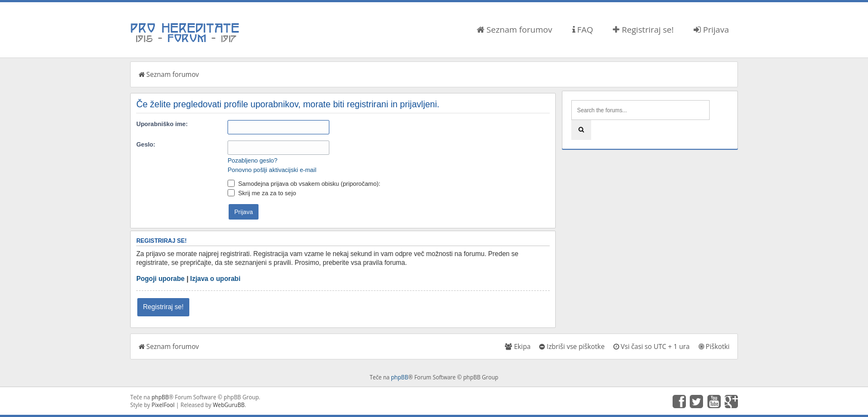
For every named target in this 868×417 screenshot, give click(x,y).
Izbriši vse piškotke (572, 346)
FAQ (583, 29)
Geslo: (146, 144)
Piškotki (714, 346)
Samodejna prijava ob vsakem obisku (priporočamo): (304, 184)
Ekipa (518, 346)
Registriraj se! (643, 29)
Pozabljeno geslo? (252, 160)
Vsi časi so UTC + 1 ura (651, 346)
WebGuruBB (229, 405)
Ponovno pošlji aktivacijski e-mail (272, 170)
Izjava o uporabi (216, 279)
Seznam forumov (515, 29)
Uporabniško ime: (162, 124)
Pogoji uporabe (160, 279)
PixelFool (163, 405)
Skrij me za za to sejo (262, 193)
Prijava (711, 29)
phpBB (399, 377)
